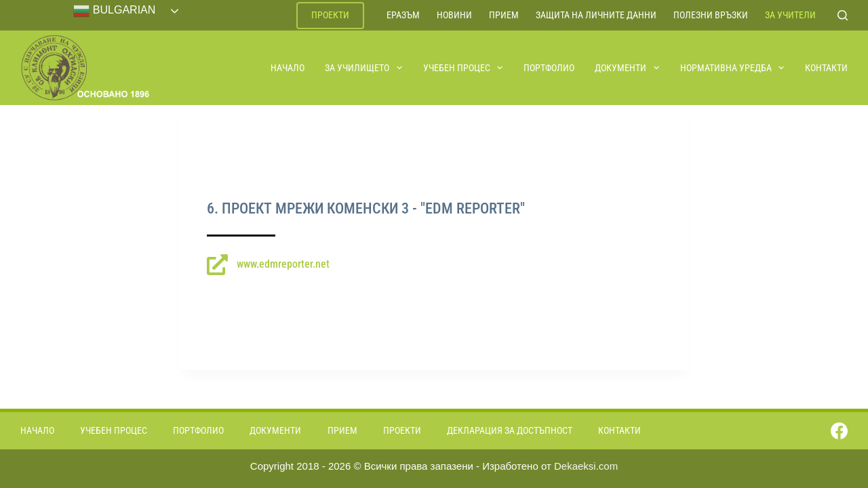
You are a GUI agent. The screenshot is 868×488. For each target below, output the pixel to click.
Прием (504, 15)
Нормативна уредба (733, 68)
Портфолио (549, 68)
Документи (628, 68)
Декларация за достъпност (510, 430)
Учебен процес (464, 68)
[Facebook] (839, 431)
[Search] (843, 15)
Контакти (826, 68)
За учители (790, 15)
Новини (454, 15)
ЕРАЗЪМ (403, 15)
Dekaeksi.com (586, 466)
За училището (364, 68)
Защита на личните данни (596, 15)
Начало (288, 68)
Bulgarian (114, 11)
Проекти (330, 15)
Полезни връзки (711, 15)
